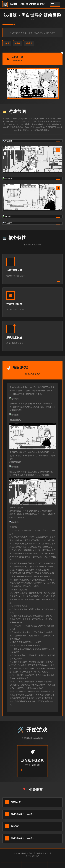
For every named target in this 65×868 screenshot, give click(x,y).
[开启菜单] (55, 4)
